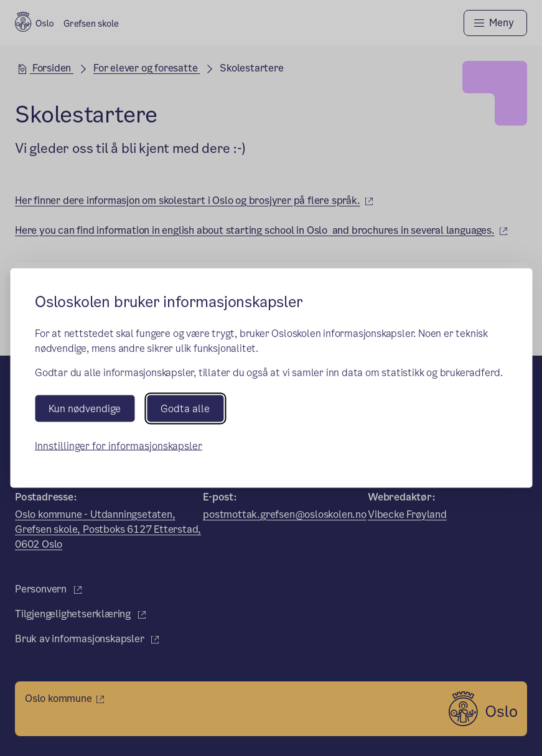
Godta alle (185, 408)
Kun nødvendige (85, 408)
